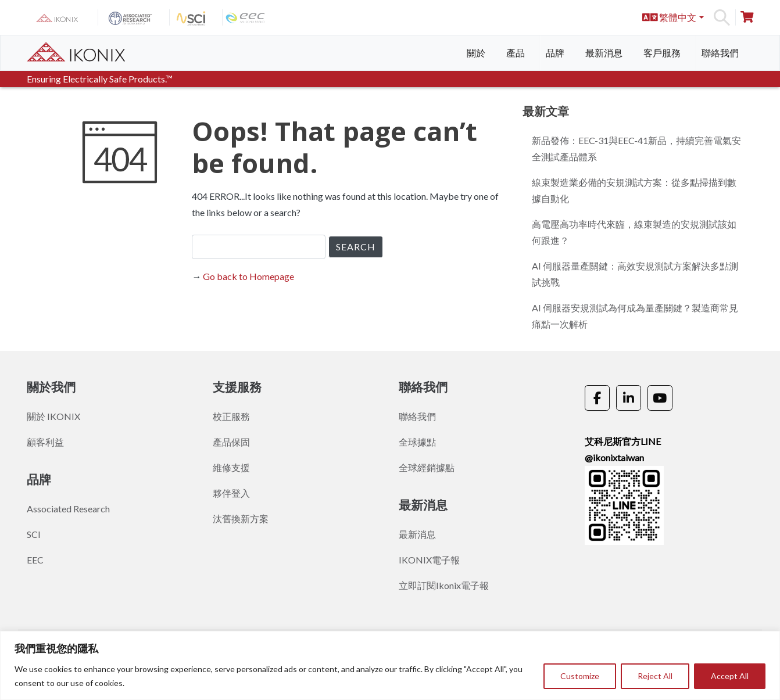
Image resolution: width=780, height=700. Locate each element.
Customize (580, 676)
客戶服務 (662, 53)
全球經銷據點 (427, 467)
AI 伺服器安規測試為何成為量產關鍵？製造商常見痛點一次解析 (635, 316)
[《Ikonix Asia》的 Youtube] (660, 398)
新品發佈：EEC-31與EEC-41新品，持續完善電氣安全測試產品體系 (636, 148)
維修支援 (231, 467)
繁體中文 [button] (670, 17)
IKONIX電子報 (429, 560)
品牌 (555, 53)
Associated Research (68, 509)
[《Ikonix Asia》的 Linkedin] (629, 398)
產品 (516, 53)
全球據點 (417, 442)
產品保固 (231, 442)
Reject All (655, 676)
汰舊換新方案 (241, 518)
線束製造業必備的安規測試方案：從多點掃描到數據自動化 (634, 190)
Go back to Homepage (248, 276)
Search (722, 17)
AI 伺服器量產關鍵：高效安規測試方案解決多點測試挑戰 (635, 274)
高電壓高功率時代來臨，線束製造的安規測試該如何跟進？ (634, 232)
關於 (476, 53)
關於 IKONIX (53, 416)
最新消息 (604, 53)
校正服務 (231, 416)
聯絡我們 (720, 53)
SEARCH (356, 247)
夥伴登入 (231, 493)
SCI (34, 534)
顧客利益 (45, 442)
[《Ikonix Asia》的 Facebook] (597, 398)
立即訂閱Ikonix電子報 (444, 585)
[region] (390, 665)
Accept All (730, 676)
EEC (35, 560)
